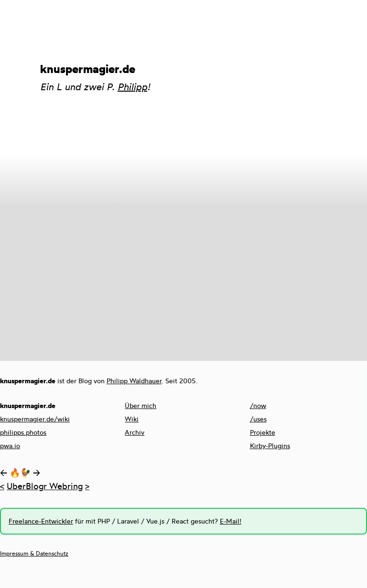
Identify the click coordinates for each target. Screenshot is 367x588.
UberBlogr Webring (45, 486)
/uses (258, 419)
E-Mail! (231, 521)
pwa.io (10, 446)
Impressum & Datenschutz (34, 553)
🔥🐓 (20, 472)
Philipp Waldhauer (134, 381)
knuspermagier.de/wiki (35, 419)
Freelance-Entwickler (41, 521)
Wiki (132, 419)
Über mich (140, 405)
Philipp (132, 87)
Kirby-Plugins (270, 446)
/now (258, 405)
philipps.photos (23, 432)
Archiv (135, 432)
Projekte (263, 432)
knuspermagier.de (88, 69)
